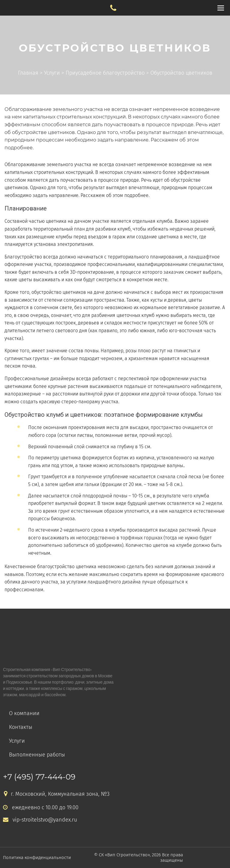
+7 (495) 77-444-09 (39, 777)
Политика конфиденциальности (37, 858)
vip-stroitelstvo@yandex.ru (40, 820)
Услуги (17, 741)
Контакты (21, 727)
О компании (24, 713)
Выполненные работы (37, 755)
